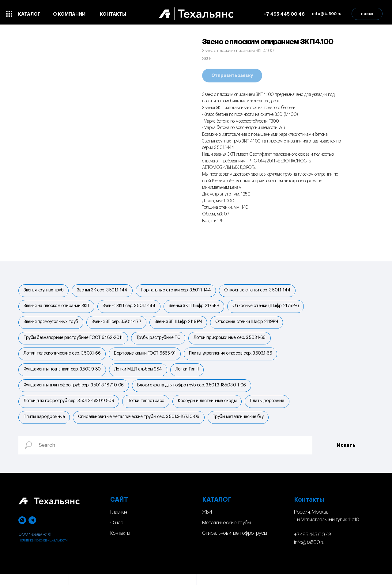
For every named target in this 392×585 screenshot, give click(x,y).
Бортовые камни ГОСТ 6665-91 (147, 359)
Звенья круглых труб (44, 291)
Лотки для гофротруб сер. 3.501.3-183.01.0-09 (69, 410)
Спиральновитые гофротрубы (235, 544)
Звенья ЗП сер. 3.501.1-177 (118, 325)
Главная (119, 523)
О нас (117, 534)
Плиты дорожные (271, 410)
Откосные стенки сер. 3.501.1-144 (262, 291)
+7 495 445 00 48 (313, 546)
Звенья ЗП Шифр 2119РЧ (181, 325)
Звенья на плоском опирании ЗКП (57, 308)
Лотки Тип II (190, 376)
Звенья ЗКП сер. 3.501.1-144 (131, 308)
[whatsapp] (22, 531)
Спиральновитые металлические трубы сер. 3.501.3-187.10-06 (140, 427)
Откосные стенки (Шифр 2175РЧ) (270, 308)
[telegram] (32, 531)
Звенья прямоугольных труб (51, 325)
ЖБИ (207, 523)
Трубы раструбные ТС (160, 342)
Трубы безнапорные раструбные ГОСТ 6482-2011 (74, 342)
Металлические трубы (226, 534)
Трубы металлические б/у (241, 427)
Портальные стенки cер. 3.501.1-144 (179, 291)
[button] (327, 14)
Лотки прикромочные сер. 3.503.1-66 (233, 342)
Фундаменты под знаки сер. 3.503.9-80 (63, 376)
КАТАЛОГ (217, 511)
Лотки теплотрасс (148, 410)
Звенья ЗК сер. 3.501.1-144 (104, 291)
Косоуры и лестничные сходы (210, 410)
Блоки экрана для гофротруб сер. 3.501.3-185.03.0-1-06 (193, 393)
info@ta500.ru (309, 553)
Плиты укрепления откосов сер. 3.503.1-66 (234, 359)
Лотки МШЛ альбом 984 (140, 376)
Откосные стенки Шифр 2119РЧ (251, 325)
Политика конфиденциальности (43, 551)
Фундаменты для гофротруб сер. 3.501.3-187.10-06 (74, 393)
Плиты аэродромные (45, 427)
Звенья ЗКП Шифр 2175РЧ (197, 308)
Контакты (120, 544)
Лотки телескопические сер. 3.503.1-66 (63, 359)
